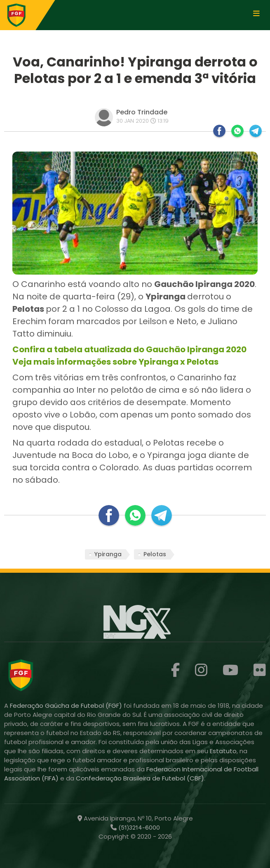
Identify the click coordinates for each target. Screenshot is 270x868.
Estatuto (223, 751)
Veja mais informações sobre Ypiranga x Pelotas (115, 362)
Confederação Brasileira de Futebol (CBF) (140, 778)
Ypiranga (108, 554)
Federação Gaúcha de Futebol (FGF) (67, 706)
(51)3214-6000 (138, 828)
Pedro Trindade (142, 112)
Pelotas (155, 554)
